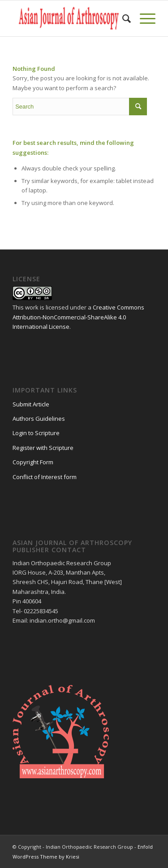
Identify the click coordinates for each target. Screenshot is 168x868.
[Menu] (143, 18)
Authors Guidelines (39, 419)
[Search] (122, 18)
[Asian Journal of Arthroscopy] (70, 18)
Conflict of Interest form (45, 477)
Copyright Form (33, 462)
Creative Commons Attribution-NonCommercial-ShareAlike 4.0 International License (78, 317)
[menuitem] (122, 18)
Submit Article (31, 404)
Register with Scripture (43, 448)
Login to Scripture (36, 433)
